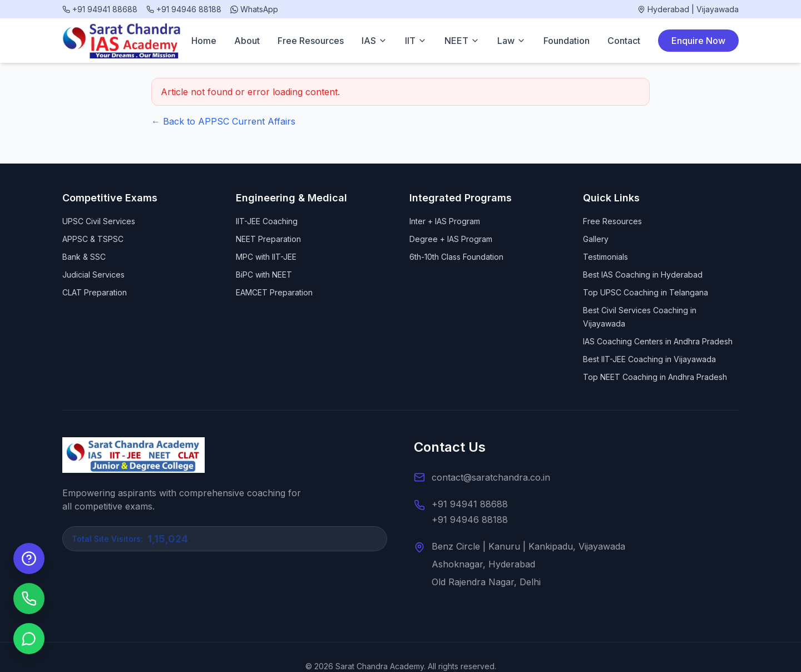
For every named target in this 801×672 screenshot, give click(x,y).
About (247, 41)
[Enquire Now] (29, 559)
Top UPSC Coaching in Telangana (646, 292)
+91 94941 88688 (470, 504)
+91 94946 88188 (470, 520)
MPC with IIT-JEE (266, 257)
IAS (374, 41)
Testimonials (605, 257)
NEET (462, 41)
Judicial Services (93, 275)
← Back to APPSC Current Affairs (223, 121)
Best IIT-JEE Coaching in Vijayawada (649, 359)
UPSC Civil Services (99, 221)
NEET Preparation (268, 239)
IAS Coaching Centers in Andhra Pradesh (658, 341)
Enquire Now (698, 41)
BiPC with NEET (264, 275)
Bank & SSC (84, 257)
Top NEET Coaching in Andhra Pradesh (655, 377)
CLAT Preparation (95, 292)
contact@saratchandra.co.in (491, 477)
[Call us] (29, 599)
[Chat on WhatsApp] (29, 639)
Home (204, 41)
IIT (416, 41)
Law (511, 41)
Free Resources (311, 41)
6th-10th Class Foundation (456, 257)
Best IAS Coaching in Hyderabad (643, 275)
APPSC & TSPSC (93, 239)
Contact (624, 41)
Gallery (596, 239)
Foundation (567, 41)
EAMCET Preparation (274, 292)
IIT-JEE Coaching (267, 221)
